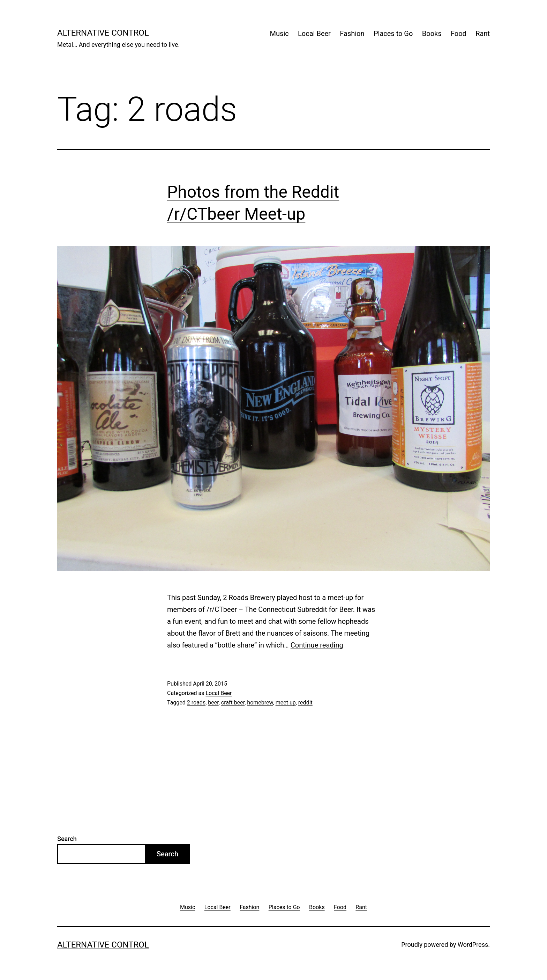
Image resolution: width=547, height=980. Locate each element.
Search (67, 839)
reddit (305, 703)
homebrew (260, 703)
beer (213, 703)
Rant (483, 34)
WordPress (473, 945)
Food (459, 34)
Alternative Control (103, 33)
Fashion (352, 34)
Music (279, 34)
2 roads (196, 703)
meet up (286, 703)
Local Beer (314, 34)
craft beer (233, 703)
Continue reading (317, 645)
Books (432, 34)
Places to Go (393, 34)
